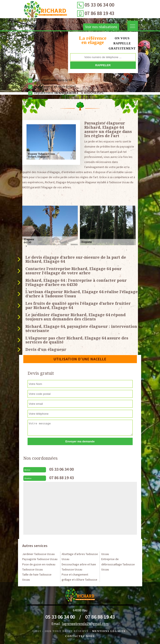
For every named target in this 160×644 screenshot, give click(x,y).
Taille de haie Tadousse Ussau (37, 577)
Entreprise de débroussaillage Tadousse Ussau (118, 564)
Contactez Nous (80, 636)
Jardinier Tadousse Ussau (38, 554)
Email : (80, 624)
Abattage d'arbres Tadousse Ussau (80, 556)
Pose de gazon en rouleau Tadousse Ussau (39, 567)
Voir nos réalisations (96, 27)
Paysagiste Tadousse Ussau (40, 559)
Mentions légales (109, 631)
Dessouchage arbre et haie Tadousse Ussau (79, 567)
